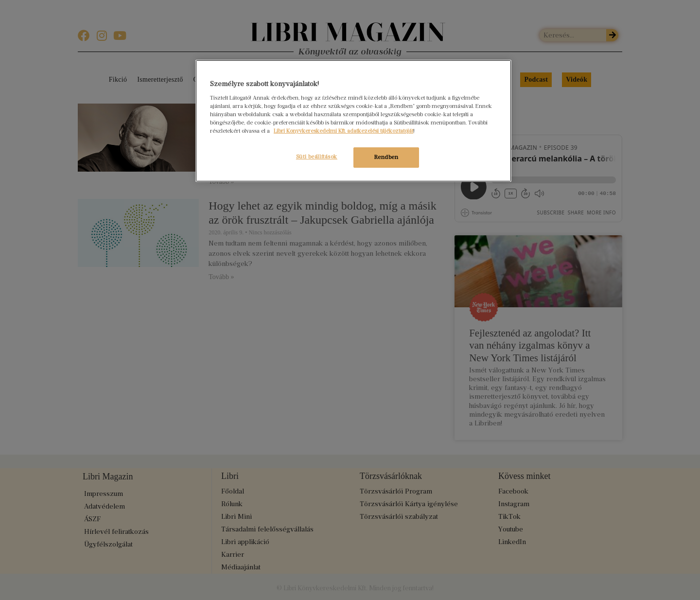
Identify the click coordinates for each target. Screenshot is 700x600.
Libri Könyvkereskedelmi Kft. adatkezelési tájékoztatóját (343, 131)
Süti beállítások (315, 157)
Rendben (386, 157)
